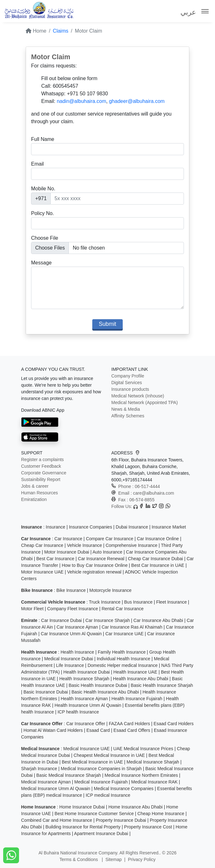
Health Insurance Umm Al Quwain (88, 705)
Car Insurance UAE (124, 634)
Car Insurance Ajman (77, 627)
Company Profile (128, 376)
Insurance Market (169, 527)
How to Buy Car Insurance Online (95, 565)
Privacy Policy (142, 859)
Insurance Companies (90, 527)
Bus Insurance (139, 602)
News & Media (126, 409)
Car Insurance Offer (86, 724)
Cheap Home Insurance (161, 814)
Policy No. (42, 213)
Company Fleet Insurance (73, 609)
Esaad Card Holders (173, 724)
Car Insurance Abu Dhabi (158, 620)
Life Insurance (70, 665)
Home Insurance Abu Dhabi (136, 807)
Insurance (55, 527)
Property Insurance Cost (148, 827)
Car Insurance (68, 539)
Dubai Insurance (132, 527)
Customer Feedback (41, 466)
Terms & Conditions (79, 859)
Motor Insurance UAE (42, 572)
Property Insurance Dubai (121, 820)
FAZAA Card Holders (129, 724)
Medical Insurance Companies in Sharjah (101, 769)
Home (36, 31)
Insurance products (130, 389)
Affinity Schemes (128, 416)
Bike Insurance (71, 590)
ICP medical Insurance (108, 795)
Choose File (45, 238)
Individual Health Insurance (124, 659)
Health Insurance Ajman (85, 699)
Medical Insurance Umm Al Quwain (56, 789)
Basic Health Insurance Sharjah (162, 685)
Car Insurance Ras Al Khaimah (132, 627)
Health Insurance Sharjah (84, 679)
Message (41, 263)
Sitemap (113, 859)
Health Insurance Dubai (87, 672)
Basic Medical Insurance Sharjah (69, 775)
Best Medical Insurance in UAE (92, 762)
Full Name (43, 139)
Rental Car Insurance (122, 609)
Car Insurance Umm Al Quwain (71, 634)
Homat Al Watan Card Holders (53, 730)
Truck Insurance (105, 602)
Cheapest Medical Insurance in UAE (109, 755)
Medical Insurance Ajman (46, 782)
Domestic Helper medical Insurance (123, 665)
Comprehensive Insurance (131, 545)
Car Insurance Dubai (62, 620)
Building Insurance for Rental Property (83, 827)
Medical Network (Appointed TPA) (145, 402)
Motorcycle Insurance (111, 590)
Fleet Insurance (171, 602)
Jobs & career (35, 486)
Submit (107, 324)
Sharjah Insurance (39, 769)
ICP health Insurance (78, 712)
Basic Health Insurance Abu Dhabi (105, 692)
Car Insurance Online (158, 539)
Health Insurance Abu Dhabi (140, 679)
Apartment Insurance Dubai (101, 833)
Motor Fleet (33, 609)
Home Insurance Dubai (82, 807)
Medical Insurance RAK (154, 782)
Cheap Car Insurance (42, 545)
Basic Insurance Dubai (46, 692)
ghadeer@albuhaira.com (137, 101)
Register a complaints (43, 459)
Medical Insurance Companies (124, 789)
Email (37, 164)
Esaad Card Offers (132, 730)
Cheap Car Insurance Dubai (156, 559)
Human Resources (40, 493)
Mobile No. (43, 189)
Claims (61, 31)
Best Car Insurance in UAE (158, 565)
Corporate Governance (44, 473)
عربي (188, 12)
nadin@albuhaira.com (81, 101)
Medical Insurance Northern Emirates (141, 775)
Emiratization (34, 499)
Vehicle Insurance (85, 545)
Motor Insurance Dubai (67, 552)
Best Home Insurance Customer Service (94, 814)
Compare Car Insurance (110, 539)
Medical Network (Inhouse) (138, 396)
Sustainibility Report (41, 479)
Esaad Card (98, 730)
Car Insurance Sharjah (107, 620)
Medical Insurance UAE (87, 749)
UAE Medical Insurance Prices (143, 749)
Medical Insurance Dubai (68, 659)
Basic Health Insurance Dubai (98, 685)
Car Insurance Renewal (101, 559)
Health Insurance (77, 652)
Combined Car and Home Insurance (57, 820)
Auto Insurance (107, 552)
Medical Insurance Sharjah (153, 762)
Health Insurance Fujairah (137, 699)
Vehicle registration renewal (94, 572)
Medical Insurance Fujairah (101, 782)
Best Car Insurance (55, 559)
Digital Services (127, 383)
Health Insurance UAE (136, 672)
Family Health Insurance (122, 652)
